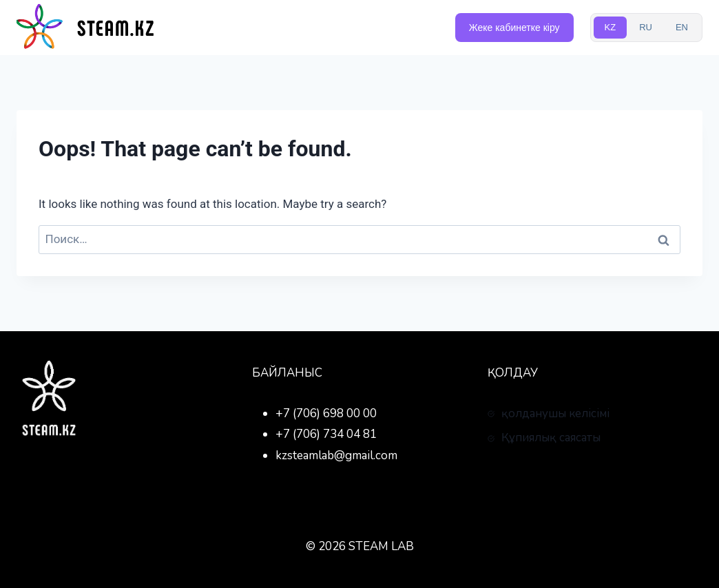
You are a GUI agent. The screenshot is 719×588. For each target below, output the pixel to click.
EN (682, 27)
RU (646, 27)
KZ (611, 27)
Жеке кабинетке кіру (514, 28)
